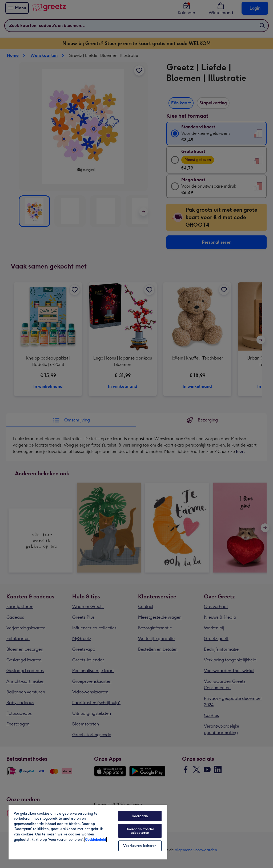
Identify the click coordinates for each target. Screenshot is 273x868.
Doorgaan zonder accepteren (140, 831)
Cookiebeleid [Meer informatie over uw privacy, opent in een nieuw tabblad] (96, 840)
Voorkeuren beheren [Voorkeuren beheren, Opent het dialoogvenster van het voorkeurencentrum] (140, 846)
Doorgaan (140, 816)
